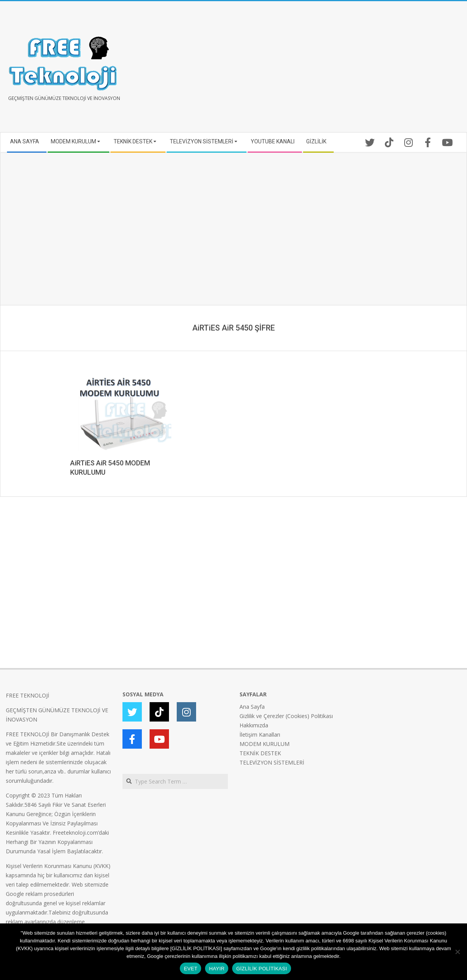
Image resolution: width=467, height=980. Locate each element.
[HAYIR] (457, 952)
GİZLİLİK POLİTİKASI (261, 969)
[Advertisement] (348, 70)
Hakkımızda (254, 725)
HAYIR (217, 969)
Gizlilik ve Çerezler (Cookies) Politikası (286, 716)
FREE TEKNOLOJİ (28, 695)
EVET (190, 969)
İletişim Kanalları (260, 735)
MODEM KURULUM (265, 744)
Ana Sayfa (252, 707)
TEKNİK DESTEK (260, 753)
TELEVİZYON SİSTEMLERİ (272, 762)
